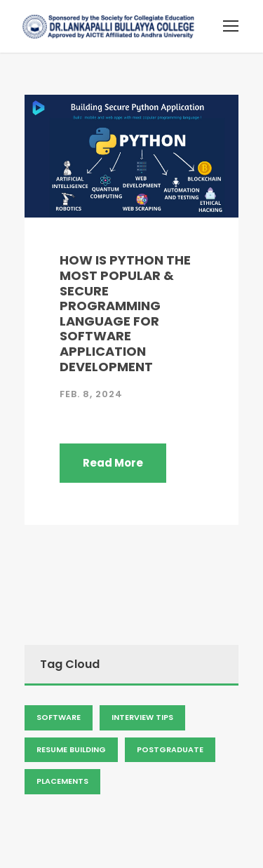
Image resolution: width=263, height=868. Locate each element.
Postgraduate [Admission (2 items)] (170, 749)
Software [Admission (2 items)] (59, 717)
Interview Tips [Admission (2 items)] (142, 717)
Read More (113, 463)
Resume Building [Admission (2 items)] (71, 749)
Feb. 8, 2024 (91, 394)
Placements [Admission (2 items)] (62, 781)
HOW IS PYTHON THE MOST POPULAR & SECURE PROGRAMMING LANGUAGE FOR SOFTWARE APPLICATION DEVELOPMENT (125, 313)
